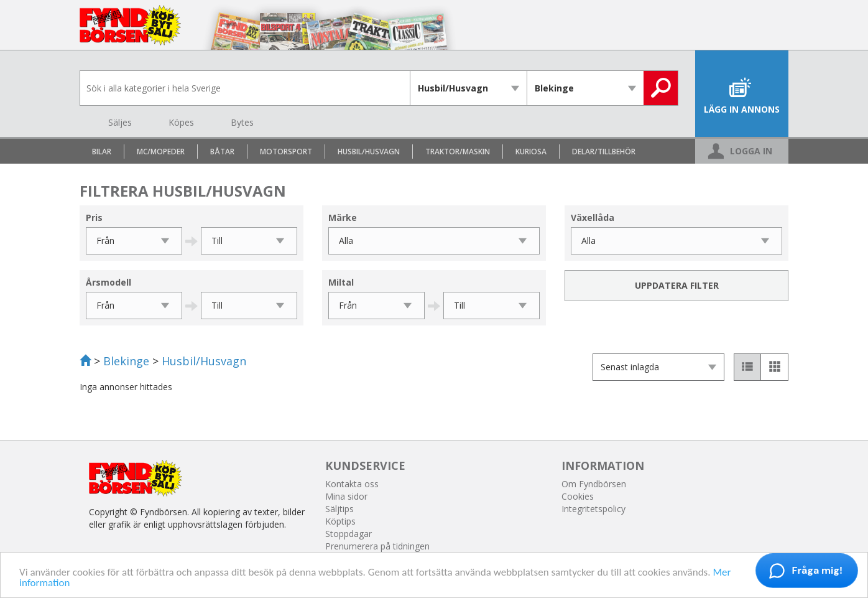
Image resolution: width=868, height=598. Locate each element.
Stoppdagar (349, 534)
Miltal (341, 282)
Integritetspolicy (593, 509)
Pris (94, 217)
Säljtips (339, 509)
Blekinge (126, 361)
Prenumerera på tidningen (377, 546)
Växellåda (593, 217)
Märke (343, 217)
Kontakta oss (352, 484)
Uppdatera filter (677, 285)
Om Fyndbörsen (594, 484)
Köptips (340, 521)
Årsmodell (108, 282)
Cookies (578, 496)
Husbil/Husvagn (204, 361)
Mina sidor (346, 496)
